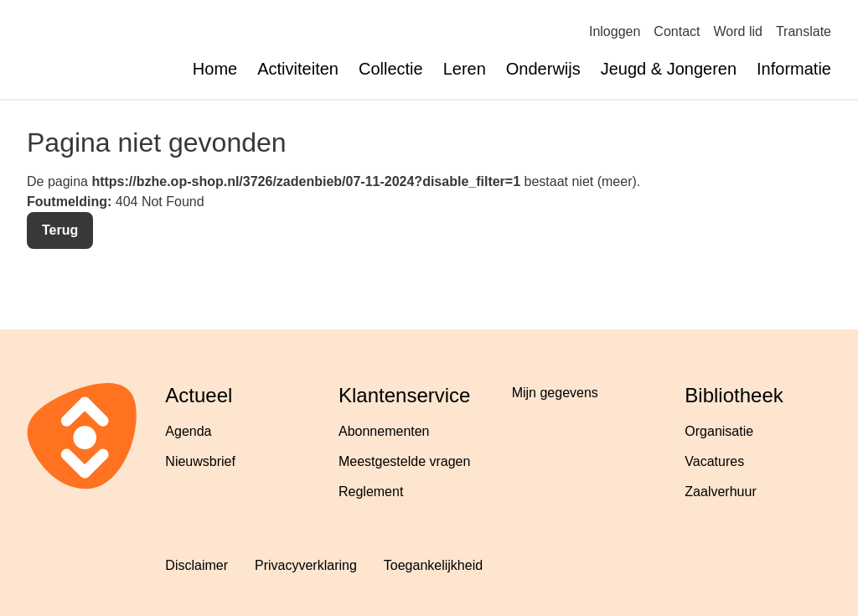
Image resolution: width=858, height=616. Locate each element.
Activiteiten (298, 69)
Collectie (391, 69)
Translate (804, 31)
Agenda (188, 431)
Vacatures (714, 461)
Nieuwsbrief (200, 461)
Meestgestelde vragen (404, 461)
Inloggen (615, 31)
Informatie (794, 69)
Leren (465, 69)
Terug (60, 230)
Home (215, 69)
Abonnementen (384, 431)
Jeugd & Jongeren (669, 69)
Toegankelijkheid (433, 565)
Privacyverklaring (306, 565)
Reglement (371, 492)
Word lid (738, 31)
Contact (677, 31)
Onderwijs (543, 69)
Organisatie (719, 431)
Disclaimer (196, 565)
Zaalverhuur (720, 492)
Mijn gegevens (555, 393)
